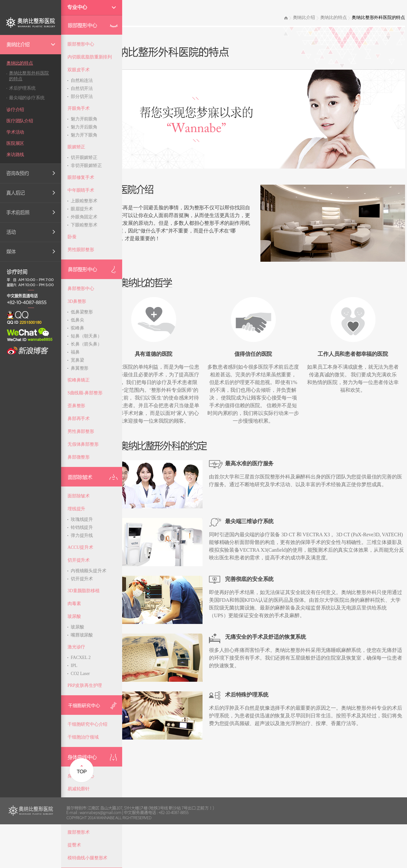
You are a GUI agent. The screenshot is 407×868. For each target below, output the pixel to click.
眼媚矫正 (76, 147)
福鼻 (75, 352)
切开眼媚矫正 (84, 158)
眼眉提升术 (82, 209)
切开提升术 (79, 560)
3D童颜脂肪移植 (84, 591)
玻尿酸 (74, 616)
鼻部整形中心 (81, 289)
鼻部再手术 (79, 419)
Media (31, 252)
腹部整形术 (79, 832)
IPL (74, 666)
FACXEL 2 (81, 658)
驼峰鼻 (77, 328)
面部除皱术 (79, 496)
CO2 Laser (80, 674)
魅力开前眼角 (84, 119)
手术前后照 (31, 213)
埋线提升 (76, 509)
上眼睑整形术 (84, 201)
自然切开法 (82, 88)
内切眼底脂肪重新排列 (90, 57)
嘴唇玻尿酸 (82, 635)
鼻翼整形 (80, 368)
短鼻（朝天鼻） (86, 336)
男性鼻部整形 (81, 431)
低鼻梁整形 (82, 312)
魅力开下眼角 (84, 135)
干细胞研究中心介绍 (87, 724)
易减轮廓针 (79, 789)
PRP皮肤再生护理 (85, 685)
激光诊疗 (76, 647)
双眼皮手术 (79, 70)
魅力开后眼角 (84, 127)
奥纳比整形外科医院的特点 (29, 76)
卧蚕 (72, 237)
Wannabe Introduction (31, 45)
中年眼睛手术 (81, 190)
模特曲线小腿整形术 (87, 858)
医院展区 (15, 143)
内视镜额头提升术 (88, 571)
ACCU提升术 (80, 547)
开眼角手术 (79, 108)
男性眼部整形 (81, 250)
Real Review (31, 193)
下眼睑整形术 (84, 225)
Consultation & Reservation (31, 173)
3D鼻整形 (77, 301)
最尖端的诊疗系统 (27, 98)
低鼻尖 (77, 320)
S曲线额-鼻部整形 (85, 393)
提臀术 (74, 845)
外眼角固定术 (84, 217)
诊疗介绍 (15, 110)
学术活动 (15, 132)
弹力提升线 (82, 535)
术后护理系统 (22, 88)
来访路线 (15, 155)
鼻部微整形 (79, 457)
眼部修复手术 (81, 177)
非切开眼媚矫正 (86, 166)
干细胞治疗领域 (83, 737)
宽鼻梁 (77, 360)
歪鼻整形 (76, 406)
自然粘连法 (82, 80)
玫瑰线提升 (82, 519)
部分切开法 (82, 96)
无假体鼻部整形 (83, 444)
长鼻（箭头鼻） (86, 344)
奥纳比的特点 (20, 63)
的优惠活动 (31, 232)
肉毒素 (74, 604)
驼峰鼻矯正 (79, 380)
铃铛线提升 (82, 527)
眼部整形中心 (81, 44)
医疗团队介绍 (20, 121)
